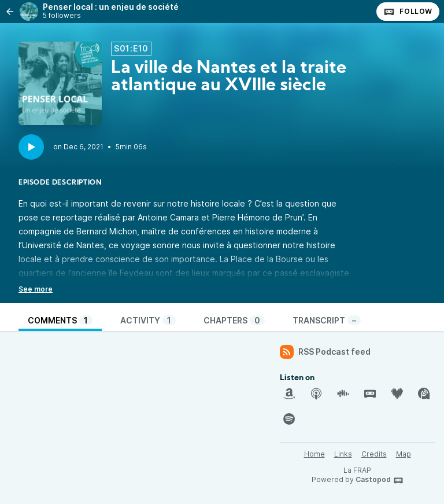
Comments (60, 320)
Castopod (380, 480)
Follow (408, 12)
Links (343, 454)
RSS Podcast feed (325, 352)
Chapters (234, 320)
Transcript (327, 320)
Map (404, 454)
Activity (148, 320)
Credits (374, 454)
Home (314, 454)
